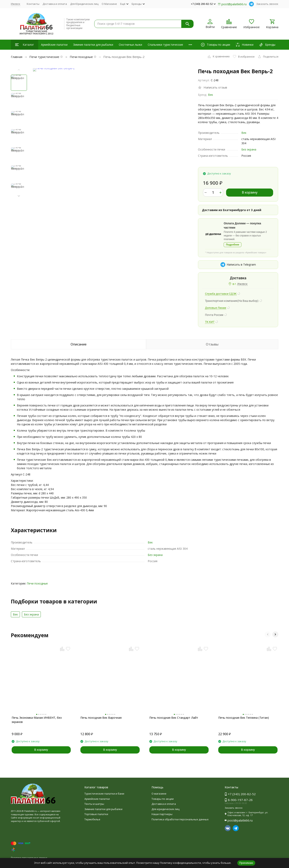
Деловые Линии (216, 308)
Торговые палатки (96, 814)
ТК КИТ (210, 322)
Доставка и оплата (55, 4)
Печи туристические (44, 57)
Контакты (33, 4)
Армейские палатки (54, 45)
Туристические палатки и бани (104, 794)
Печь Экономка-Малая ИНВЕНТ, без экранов (37, 720)
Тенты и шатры (94, 804)
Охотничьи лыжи (130, 45)
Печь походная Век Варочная (101, 718)
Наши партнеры (162, 814)
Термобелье (92, 819)
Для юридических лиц (166, 809)
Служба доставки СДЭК (221, 294)
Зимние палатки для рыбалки (93, 45)
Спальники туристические (165, 45)
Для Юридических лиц (84, 4)
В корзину (250, 192)
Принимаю (246, 863)
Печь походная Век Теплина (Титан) (244, 718)
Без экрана (249, 149)
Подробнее (233, 245)
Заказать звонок (267, 4)
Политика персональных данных (29, 858)
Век (211, 95)
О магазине (159, 794)
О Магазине (109, 4)
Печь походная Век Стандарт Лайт (174, 718)
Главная (17, 57)
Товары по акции (163, 799)
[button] (19, 196)
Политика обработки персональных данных (180, 819)
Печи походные (81, 57)
